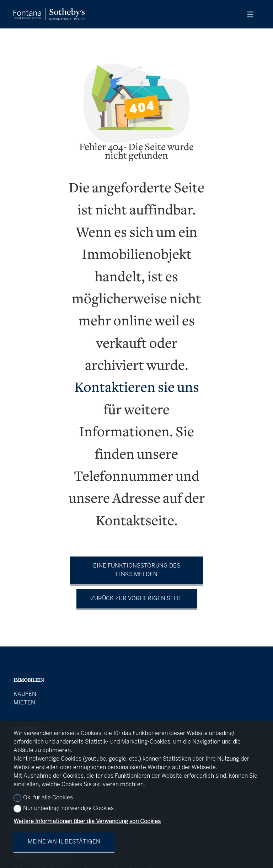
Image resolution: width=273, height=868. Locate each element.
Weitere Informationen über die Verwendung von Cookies (87, 822)
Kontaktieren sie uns (137, 388)
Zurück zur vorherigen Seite (137, 599)
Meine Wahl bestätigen (64, 842)
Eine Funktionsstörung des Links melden (137, 570)
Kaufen (25, 694)
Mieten (24, 703)
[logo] (49, 14)
